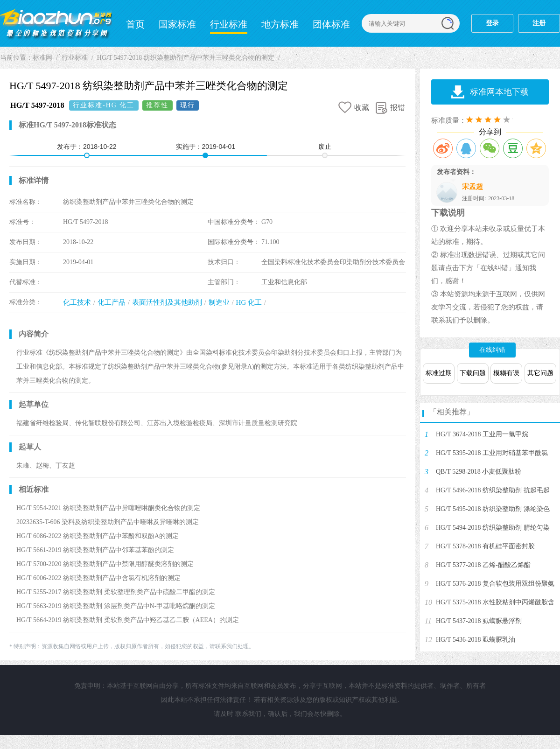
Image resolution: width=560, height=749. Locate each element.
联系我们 (248, 714)
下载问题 (473, 373)
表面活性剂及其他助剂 (167, 302)
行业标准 (229, 24)
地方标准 (280, 24)
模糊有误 (506, 373)
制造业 (219, 302)
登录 (492, 23)
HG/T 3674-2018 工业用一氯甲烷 (482, 434)
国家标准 (177, 24)
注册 (539, 23)
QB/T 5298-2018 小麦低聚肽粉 (479, 472)
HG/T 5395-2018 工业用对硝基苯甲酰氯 (492, 453)
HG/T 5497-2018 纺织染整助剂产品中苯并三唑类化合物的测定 (186, 58)
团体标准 (331, 24)
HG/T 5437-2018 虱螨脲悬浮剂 (479, 621)
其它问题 (540, 373)
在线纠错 (492, 350)
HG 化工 (249, 302)
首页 (135, 24)
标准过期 (439, 373)
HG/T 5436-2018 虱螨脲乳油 (476, 640)
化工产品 (112, 302)
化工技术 (77, 302)
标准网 (56, 23)
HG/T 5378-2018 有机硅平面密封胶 (485, 546)
